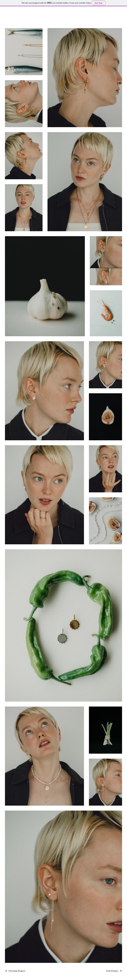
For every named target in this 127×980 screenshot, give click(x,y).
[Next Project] (114, 971)
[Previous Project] (15, 971)
